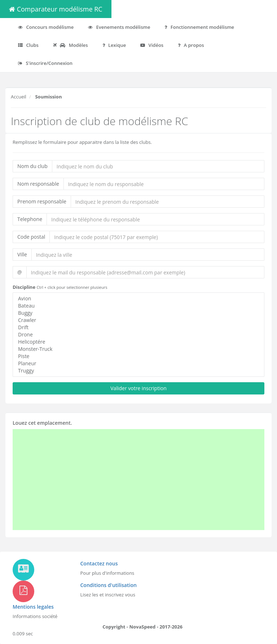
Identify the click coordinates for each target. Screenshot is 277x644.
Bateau (138, 306)
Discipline (24, 287)
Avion (138, 299)
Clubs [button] (28, 45)
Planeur (138, 363)
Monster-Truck (138, 349)
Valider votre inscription (138, 388)
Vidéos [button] (152, 45)
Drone (138, 335)
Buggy (138, 313)
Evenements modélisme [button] (119, 27)
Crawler (138, 320)
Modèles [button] (71, 45)
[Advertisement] (124, 480)
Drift (138, 327)
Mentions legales (33, 607)
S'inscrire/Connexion (45, 63)
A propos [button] (191, 45)
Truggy (138, 371)
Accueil (19, 97)
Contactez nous (99, 563)
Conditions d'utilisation (109, 585)
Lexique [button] (114, 45)
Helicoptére (138, 342)
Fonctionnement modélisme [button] (199, 27)
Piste (138, 356)
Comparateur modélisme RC (56, 9)
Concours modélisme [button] (46, 27)
